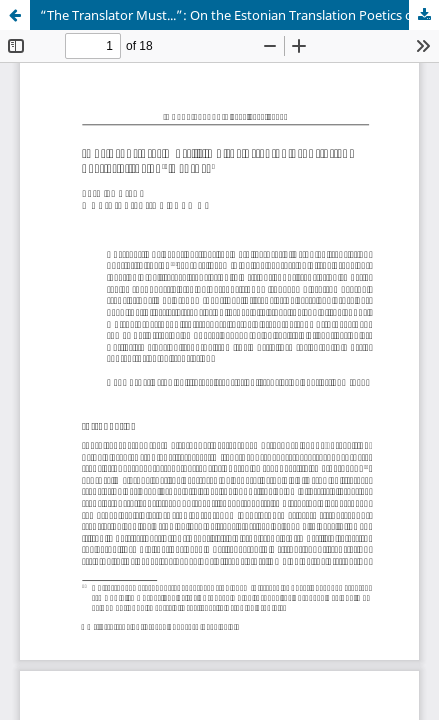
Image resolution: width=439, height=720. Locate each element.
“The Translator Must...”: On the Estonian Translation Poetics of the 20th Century (239, 15)
